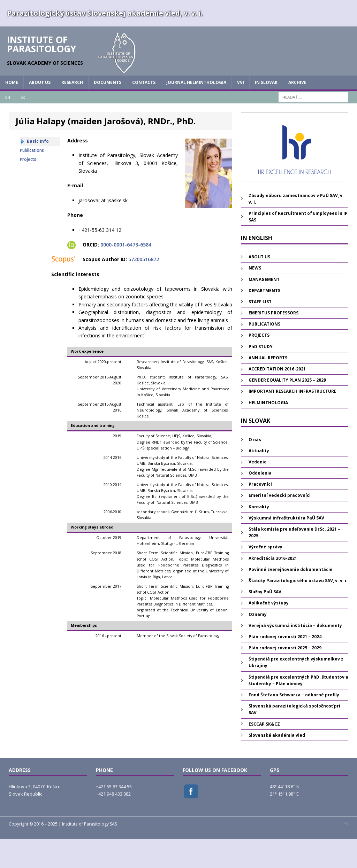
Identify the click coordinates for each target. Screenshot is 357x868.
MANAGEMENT (264, 309)
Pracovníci (260, 514)
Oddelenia (260, 503)
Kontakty (259, 536)
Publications (32, 179)
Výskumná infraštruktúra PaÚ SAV (286, 547)
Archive (297, 112)
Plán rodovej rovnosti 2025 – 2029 (285, 677)
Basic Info (38, 170)
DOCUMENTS (108, 112)
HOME (12, 112)
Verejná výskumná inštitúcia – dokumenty (295, 655)
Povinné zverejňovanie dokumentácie (291, 599)
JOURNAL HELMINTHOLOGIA (196, 112)
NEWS (255, 298)
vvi (241, 112)
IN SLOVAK (266, 112)
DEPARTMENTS (264, 320)
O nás (255, 469)
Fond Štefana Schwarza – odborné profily (294, 724)
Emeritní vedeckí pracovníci (280, 525)
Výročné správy (265, 576)
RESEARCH (72, 112)
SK (23, 127)
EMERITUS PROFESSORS (274, 342)
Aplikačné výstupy (269, 632)
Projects (28, 189)
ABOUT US (40, 112)
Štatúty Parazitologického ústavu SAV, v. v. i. (298, 610)
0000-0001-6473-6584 (126, 274)
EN (8, 127)
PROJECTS (259, 365)
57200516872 (144, 289)
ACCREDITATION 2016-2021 (277, 398)
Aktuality (259, 480)
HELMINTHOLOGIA (268, 432)
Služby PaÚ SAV (265, 621)
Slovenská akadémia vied (277, 764)
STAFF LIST (260, 331)
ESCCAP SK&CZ (264, 753)
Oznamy (258, 644)
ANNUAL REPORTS (268, 387)
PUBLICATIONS (264, 354)
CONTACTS (144, 112)
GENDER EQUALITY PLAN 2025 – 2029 (287, 410)
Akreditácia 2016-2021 (273, 588)
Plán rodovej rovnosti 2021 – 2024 (285, 666)
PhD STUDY (261, 376)
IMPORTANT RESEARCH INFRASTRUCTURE (293, 421)
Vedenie (258, 491)
